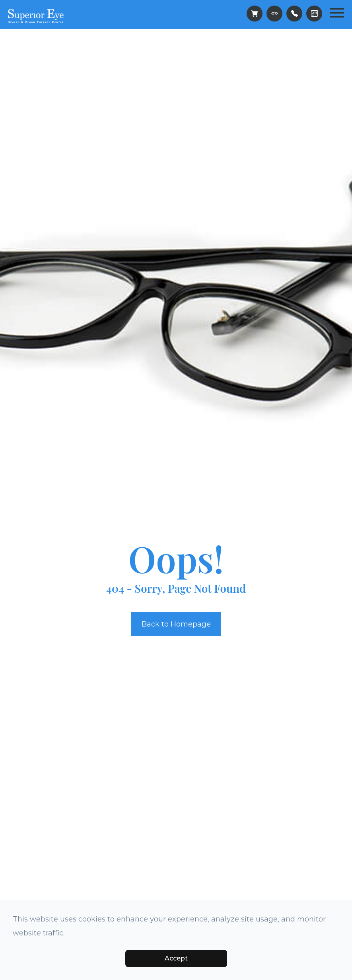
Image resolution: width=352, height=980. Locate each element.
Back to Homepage (176, 624)
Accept (176, 958)
